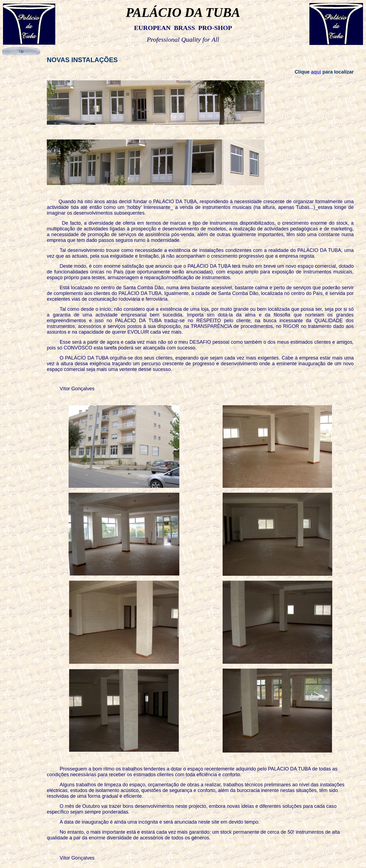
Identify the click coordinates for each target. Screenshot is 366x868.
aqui (316, 72)
